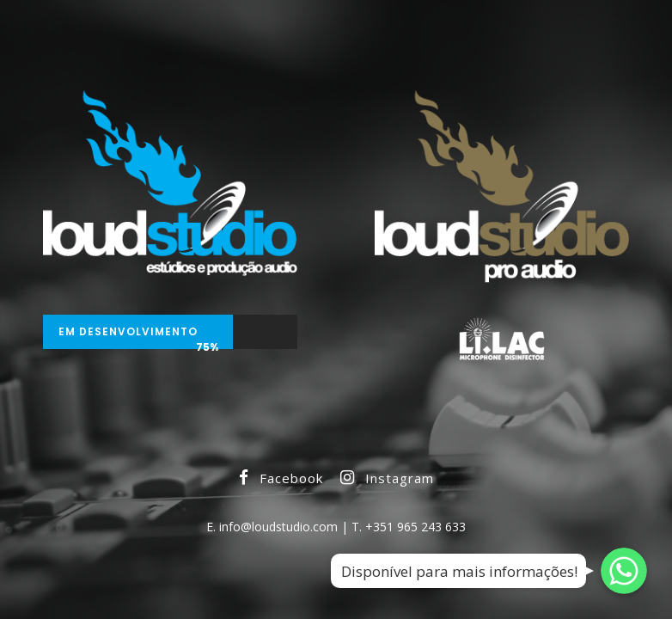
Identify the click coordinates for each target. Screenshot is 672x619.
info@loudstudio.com (278, 527)
